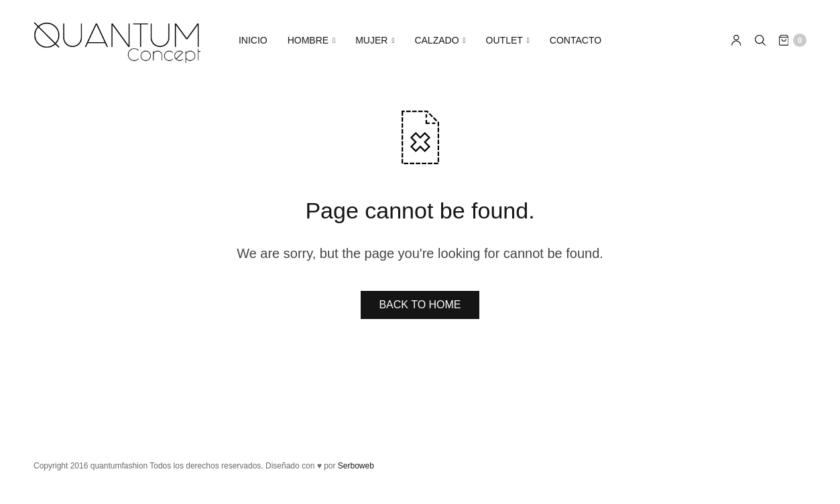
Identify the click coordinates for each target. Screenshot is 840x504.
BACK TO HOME (420, 305)
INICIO (253, 40)
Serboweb (356, 466)
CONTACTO (576, 40)
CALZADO (436, 40)
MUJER (371, 40)
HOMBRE (308, 40)
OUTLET (504, 40)
